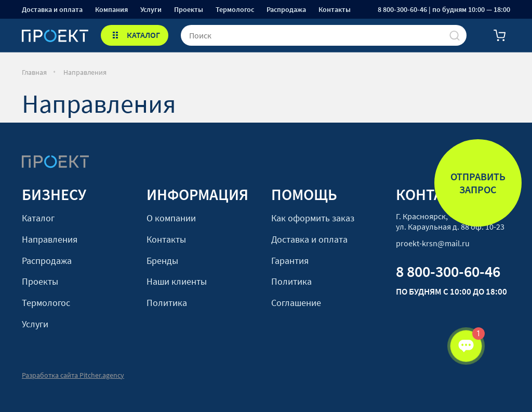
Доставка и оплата (52, 9)
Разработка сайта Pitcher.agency (73, 375)
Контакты (335, 9)
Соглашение (296, 303)
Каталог (38, 218)
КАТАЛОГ (143, 35)
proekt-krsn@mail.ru (433, 243)
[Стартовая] (55, 35)
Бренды (162, 261)
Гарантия (290, 261)
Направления (85, 72)
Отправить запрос (478, 183)
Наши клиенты (177, 281)
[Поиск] (455, 35)
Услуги (151, 9)
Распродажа (286, 9)
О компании (171, 218)
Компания (111, 9)
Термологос (235, 9)
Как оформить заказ (313, 218)
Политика (167, 303)
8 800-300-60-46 (448, 271)
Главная (34, 72)
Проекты (189, 9)
